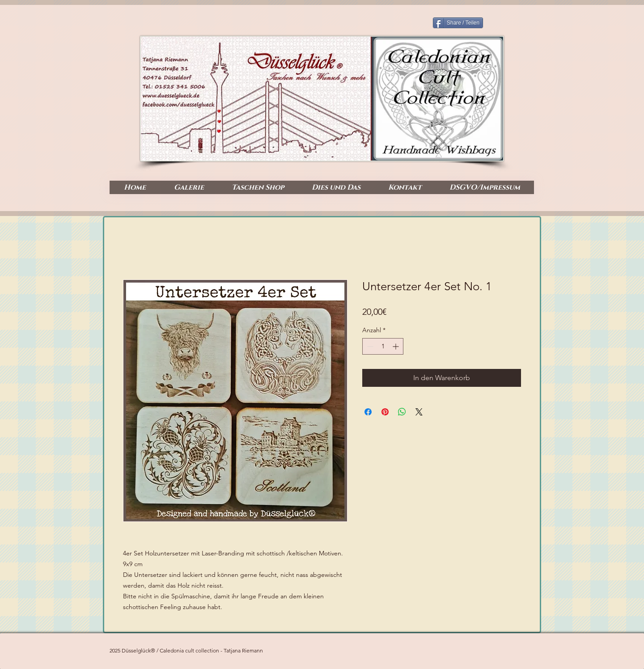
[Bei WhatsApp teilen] (402, 412)
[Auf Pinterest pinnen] (385, 412)
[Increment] (396, 346)
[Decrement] (369, 346)
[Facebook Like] (498, 152)
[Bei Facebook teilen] (368, 412)
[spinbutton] (383, 346)
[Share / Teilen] (458, 23)
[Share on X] (419, 412)
